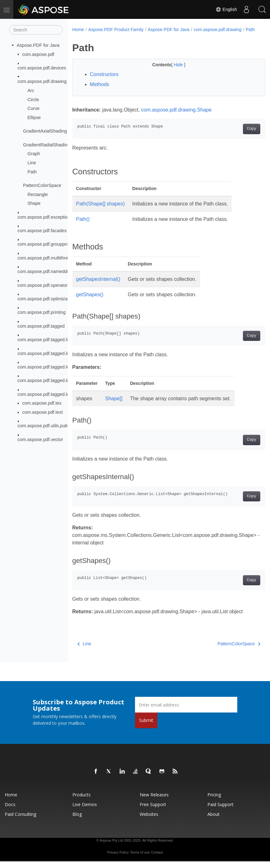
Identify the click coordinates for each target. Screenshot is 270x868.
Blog (77, 821)
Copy (238, 135)
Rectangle (38, 194)
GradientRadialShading (46, 145)
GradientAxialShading (45, 131)
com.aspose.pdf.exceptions (45, 217)
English (226, 9)
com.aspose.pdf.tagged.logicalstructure (57, 340)
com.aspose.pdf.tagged (41, 326)
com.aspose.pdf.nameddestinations (53, 271)
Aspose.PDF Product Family (116, 30)
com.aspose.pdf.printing (42, 312)
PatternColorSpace (42, 185)
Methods (100, 91)
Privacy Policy (118, 859)
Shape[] (114, 405)
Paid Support (220, 811)
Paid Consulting (20, 821)
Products (82, 801)
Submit (146, 727)
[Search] (36, 30)
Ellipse (34, 117)
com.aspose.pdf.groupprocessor (50, 244)
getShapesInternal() (98, 286)
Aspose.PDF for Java (38, 45)
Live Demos (85, 811)
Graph (34, 154)
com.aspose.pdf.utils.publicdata (49, 426)
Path (32, 172)
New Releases (154, 801)
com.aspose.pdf (38, 54)
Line (32, 163)
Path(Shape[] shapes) (101, 210)
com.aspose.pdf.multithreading (48, 258)
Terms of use (140, 859)
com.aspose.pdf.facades (42, 231)
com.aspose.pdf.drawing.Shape (176, 116)
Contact (157, 859)
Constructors (104, 81)
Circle (33, 99)
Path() (83, 226)
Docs (10, 811)
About (214, 821)
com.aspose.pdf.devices (42, 68)
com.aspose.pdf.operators (44, 285)
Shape (34, 203)
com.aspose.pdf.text (43, 412)
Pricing (214, 801)
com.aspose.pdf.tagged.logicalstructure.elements (67, 353)
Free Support (153, 811)
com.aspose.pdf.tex (42, 403)
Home (78, 30)
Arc (31, 90)
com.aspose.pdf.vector (40, 439)
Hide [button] (172, 71)
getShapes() (90, 301)
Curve (33, 108)
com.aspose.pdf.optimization (46, 299)
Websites (149, 821)
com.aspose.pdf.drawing (42, 81)
